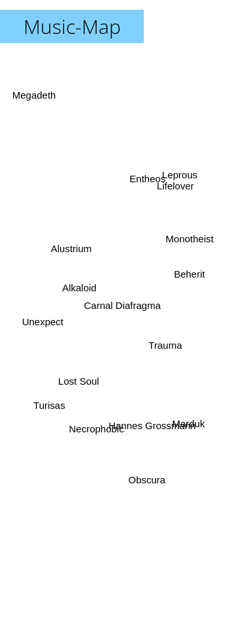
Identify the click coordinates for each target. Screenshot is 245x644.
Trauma (165, 343)
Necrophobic (96, 427)
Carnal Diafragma (123, 305)
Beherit (186, 275)
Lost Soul (78, 377)
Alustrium (71, 248)
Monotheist (193, 236)
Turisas (53, 401)
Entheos (148, 177)
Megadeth (37, 103)
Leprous (178, 184)
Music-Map (72, 26)
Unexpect (45, 322)
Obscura (148, 476)
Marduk (186, 416)
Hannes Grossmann (154, 424)
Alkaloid (79, 285)
